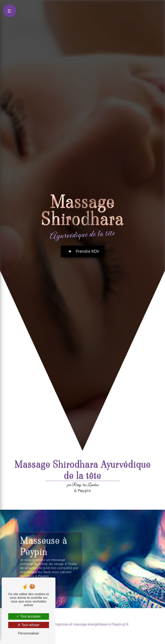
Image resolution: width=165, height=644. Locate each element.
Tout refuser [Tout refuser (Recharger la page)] (29, 625)
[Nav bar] (10, 11)
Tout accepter (28, 616)
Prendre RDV (83, 251)
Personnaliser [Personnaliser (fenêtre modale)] (29, 633)
